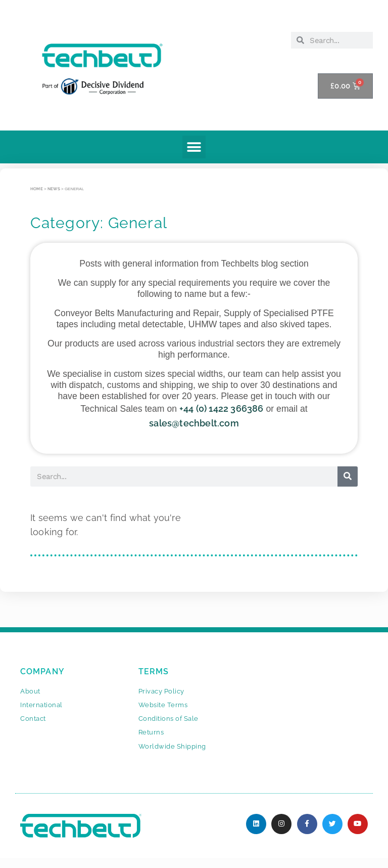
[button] (194, 147)
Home (37, 189)
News (54, 189)
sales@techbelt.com (194, 423)
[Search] (348, 476)
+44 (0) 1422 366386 (222, 408)
